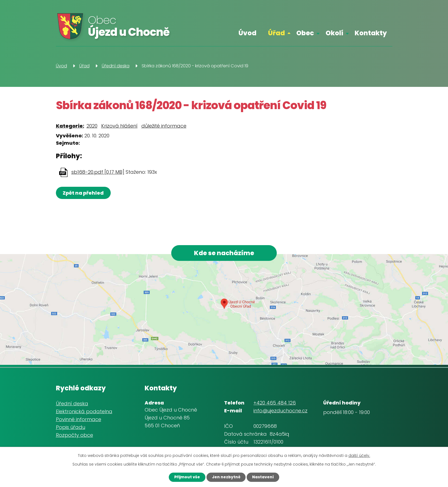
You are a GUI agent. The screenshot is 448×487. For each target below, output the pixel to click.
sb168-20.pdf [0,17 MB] (98, 172)
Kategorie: (70, 126)
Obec (305, 33)
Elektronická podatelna (84, 412)
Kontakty (371, 33)
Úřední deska (116, 66)
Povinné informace (79, 420)
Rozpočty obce (74, 436)
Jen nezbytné (226, 477)
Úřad (277, 33)
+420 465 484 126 (275, 403)
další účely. (359, 455)
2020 (92, 126)
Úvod (247, 33)
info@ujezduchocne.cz (280, 411)
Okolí (334, 33)
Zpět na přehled (84, 193)
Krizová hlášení (119, 126)
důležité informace (164, 126)
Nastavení (264, 477)
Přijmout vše (186, 477)
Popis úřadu (71, 428)
